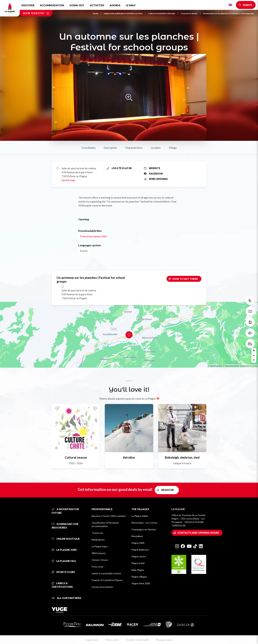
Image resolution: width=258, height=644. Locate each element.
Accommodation (52, 5)
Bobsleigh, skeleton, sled (182, 457)
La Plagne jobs (64, 550)
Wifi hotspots (99, 553)
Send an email (156, 179)
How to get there (185, 279)
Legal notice (92, 640)
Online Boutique (66, 539)
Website (152, 168)
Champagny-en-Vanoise (144, 529)
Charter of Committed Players (107, 580)
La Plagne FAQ (64, 561)
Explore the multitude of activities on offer (125, 13)
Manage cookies (164, 640)
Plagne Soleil (138, 563)
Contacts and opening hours (198, 533)
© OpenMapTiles (215, 366)
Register (168, 490)
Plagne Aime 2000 (141, 583)
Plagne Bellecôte (140, 550)
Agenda (115, 5)
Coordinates (88, 148)
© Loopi (254, 366)
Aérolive (129, 457)
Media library (98, 540)
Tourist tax (97, 533)
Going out (77, 5)
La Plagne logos (100, 546)
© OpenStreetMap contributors (236, 366)
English (230, 5)
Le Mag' (131, 5)
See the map (68, 180)
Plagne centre (139, 556)
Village (173, 148)
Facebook (153, 174)
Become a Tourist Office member (109, 516)
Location (156, 148)
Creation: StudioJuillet (137, 640)
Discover (28, 5)
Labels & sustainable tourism (106, 573)
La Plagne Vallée (140, 516)
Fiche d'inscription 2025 (94, 236)
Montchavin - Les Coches (144, 523)
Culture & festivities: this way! (163, 13)
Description (110, 148)
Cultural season (76, 457)
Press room (97, 567)
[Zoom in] (254, 350)
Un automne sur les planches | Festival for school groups (228, 13)
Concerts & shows (191, 13)
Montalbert (137, 536)
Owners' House (100, 560)
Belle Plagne (138, 570)
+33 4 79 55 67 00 (119, 168)
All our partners (66, 598)
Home (97, 13)
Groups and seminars (103, 587)
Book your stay (36, 13)
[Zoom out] (254, 355)
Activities (97, 5)
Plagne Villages (139, 577)
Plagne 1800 (138, 543)
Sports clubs (63, 572)
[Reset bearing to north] (254, 360)
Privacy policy (112, 640)
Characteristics (134, 148)
